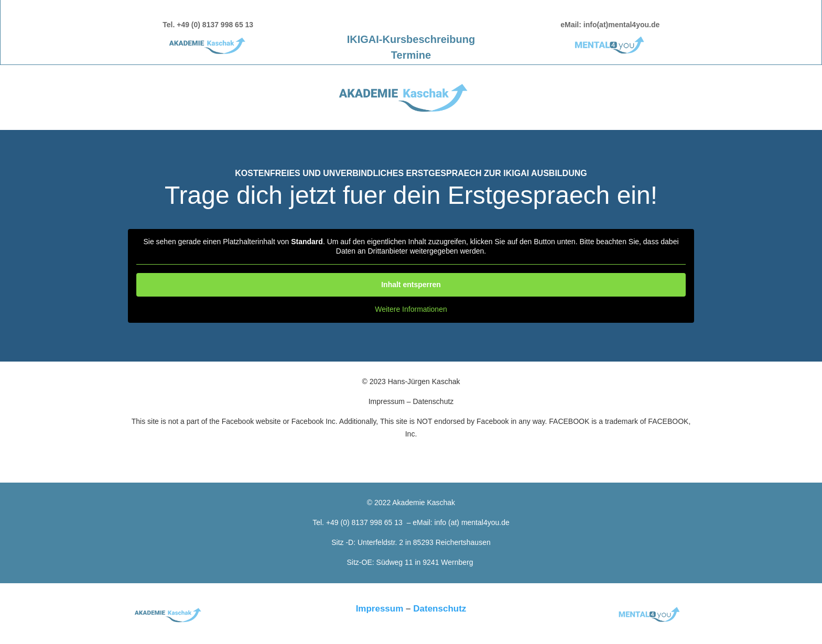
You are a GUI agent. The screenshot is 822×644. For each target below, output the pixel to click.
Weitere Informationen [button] (411, 309)
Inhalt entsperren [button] (411, 285)
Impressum (387, 401)
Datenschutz (433, 401)
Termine (411, 56)
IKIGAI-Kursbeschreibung (411, 40)
